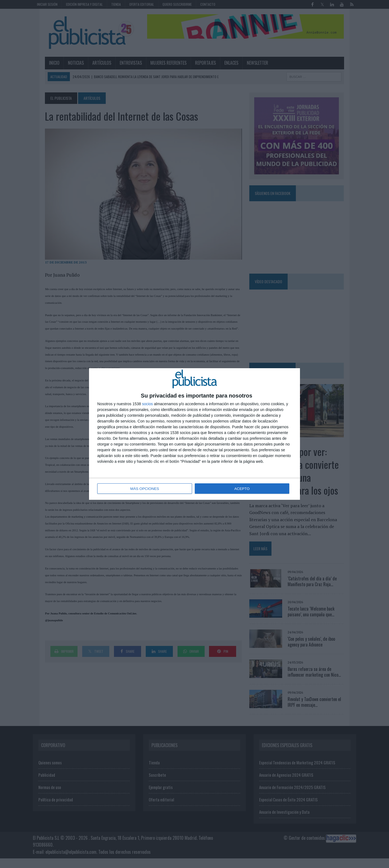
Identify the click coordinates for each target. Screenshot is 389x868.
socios (147, 404)
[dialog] (195, 434)
